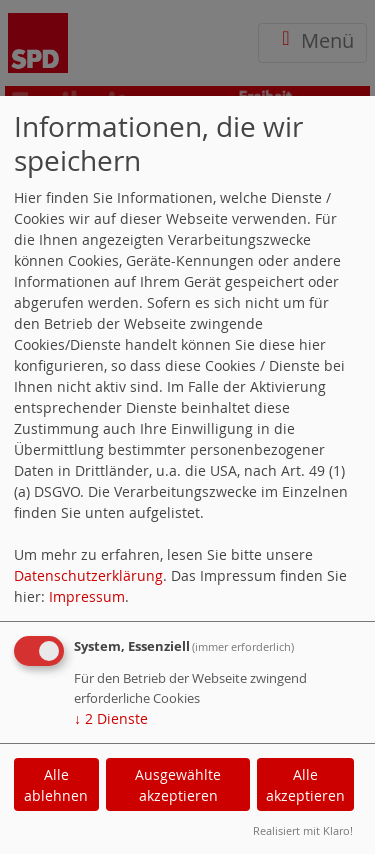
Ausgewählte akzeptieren (178, 785)
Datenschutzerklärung (88, 575)
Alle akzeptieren (305, 785)
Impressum (87, 596)
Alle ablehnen (56, 785)
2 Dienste (111, 718)
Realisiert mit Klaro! (303, 830)
